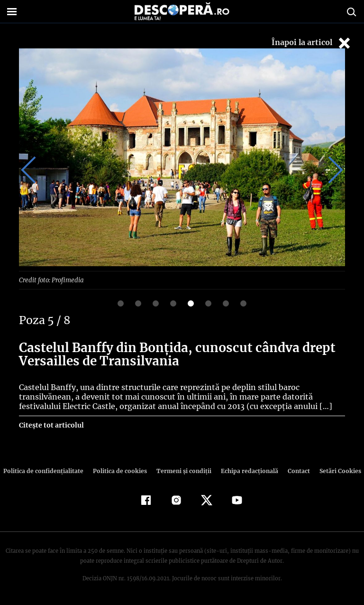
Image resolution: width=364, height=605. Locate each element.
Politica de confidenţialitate (47, 470)
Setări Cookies (335, 470)
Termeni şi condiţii (182, 470)
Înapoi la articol (312, 43)
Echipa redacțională (246, 470)
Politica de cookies (121, 470)
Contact (295, 470)
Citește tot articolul (51, 425)
